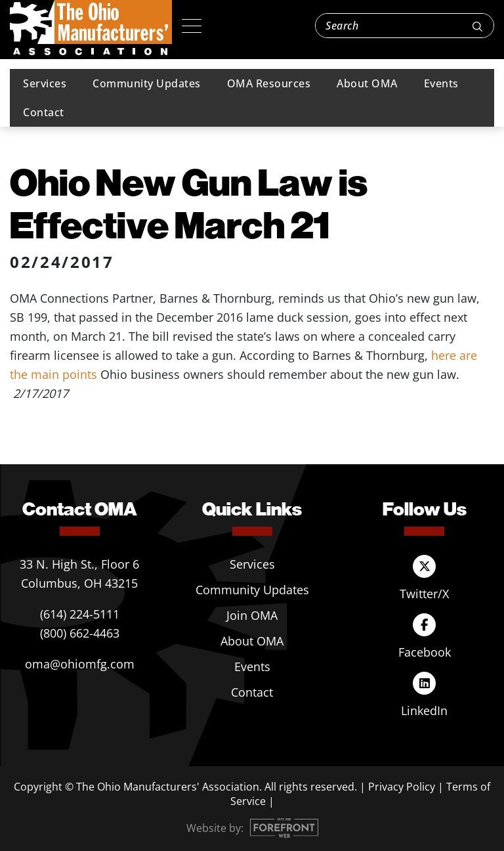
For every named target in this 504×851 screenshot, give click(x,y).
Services (45, 83)
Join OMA (252, 615)
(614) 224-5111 (80, 614)
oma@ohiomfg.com (80, 664)
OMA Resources (269, 83)
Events (441, 83)
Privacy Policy (402, 787)
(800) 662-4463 (80, 633)
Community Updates (147, 83)
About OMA (367, 83)
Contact (44, 112)
